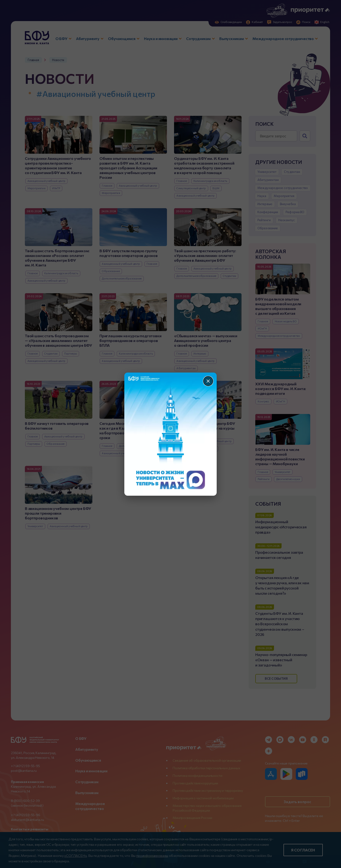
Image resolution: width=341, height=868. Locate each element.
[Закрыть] (208, 381)
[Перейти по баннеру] (171, 434)
